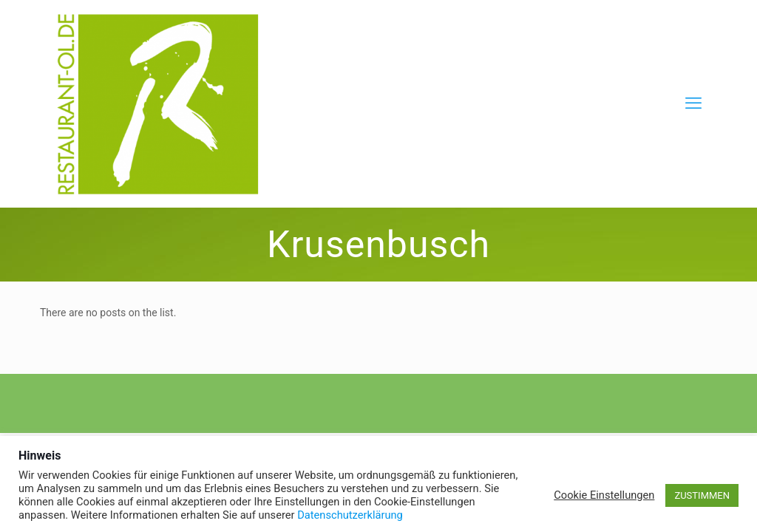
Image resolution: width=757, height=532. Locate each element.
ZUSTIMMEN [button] (702, 495)
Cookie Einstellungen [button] (604, 495)
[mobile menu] (693, 103)
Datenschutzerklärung (350, 515)
